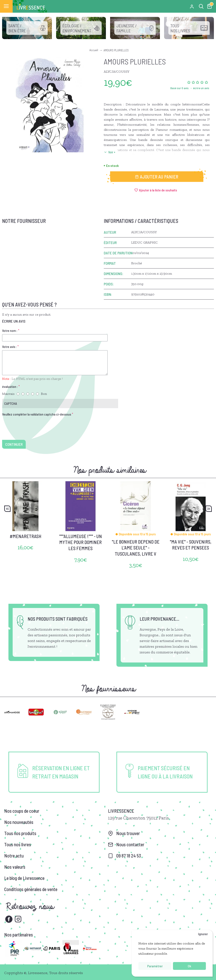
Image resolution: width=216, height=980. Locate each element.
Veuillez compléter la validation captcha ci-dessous (37, 414)
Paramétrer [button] (155, 966)
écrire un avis (201, 88)
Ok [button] (189, 966)
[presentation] (32, 425)
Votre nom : (10, 331)
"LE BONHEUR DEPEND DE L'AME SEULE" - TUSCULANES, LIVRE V (136, 548)
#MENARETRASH (26, 536)
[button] (7, 509)
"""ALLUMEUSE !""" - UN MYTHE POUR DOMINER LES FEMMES (81, 542)
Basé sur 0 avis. (180, 88)
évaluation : (10, 386)
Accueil (94, 50)
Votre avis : (9, 347)
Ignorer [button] (203, 934)
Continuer (14, 444)
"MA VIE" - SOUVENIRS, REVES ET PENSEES (191, 545)
